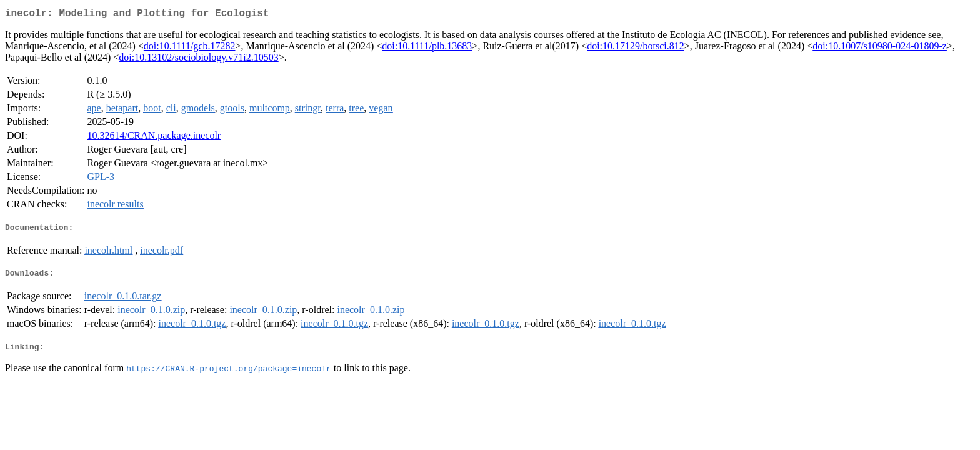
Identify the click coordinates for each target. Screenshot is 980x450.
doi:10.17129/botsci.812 (636, 48)
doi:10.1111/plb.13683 (427, 48)
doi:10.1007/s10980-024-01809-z (880, 48)
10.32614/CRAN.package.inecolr (154, 138)
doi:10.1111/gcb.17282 (190, 48)
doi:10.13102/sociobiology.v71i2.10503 (198, 60)
